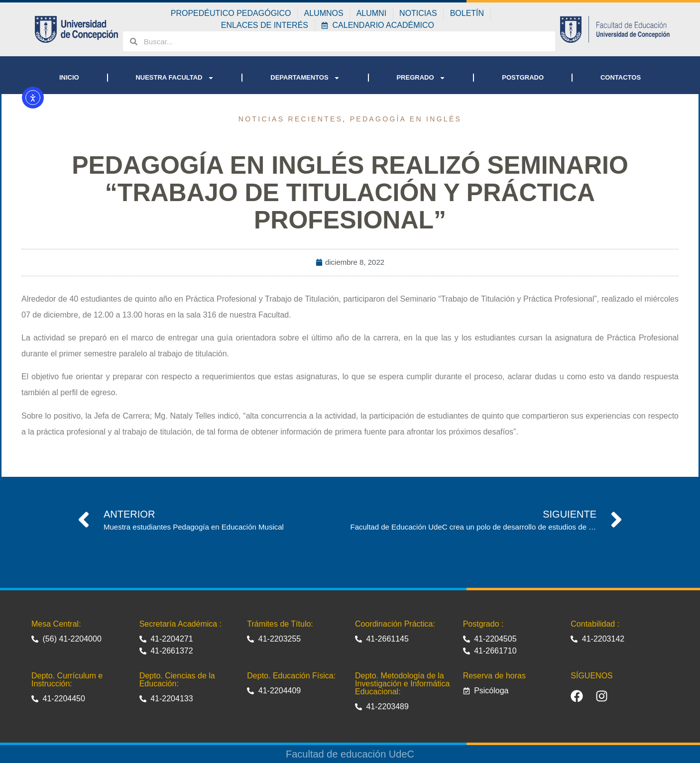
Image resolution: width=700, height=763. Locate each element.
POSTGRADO (523, 77)
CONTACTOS (621, 77)
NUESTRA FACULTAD (175, 78)
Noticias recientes (291, 119)
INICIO (69, 77)
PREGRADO (421, 78)
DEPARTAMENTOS (305, 78)
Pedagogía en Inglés (406, 119)
